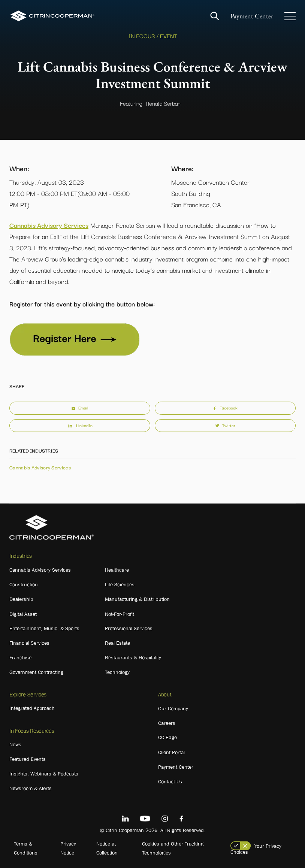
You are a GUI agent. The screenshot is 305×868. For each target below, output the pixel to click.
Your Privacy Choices (256, 849)
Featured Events (28, 759)
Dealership (21, 599)
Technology (117, 672)
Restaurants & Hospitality (133, 657)
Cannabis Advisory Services (49, 225)
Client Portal (171, 752)
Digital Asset (23, 614)
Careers (167, 723)
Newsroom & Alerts (31, 788)
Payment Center (252, 16)
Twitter (225, 425)
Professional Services (129, 628)
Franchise (20, 657)
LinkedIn (80, 425)
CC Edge (167, 737)
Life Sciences (120, 584)
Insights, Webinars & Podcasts (44, 774)
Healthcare (117, 570)
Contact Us (170, 781)
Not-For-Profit (120, 614)
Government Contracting (36, 672)
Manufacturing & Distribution (137, 599)
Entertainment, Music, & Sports (44, 628)
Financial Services (29, 643)
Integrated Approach (32, 708)
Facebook (225, 408)
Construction (24, 584)
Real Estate (117, 643)
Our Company (173, 708)
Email (80, 408)
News (15, 744)
